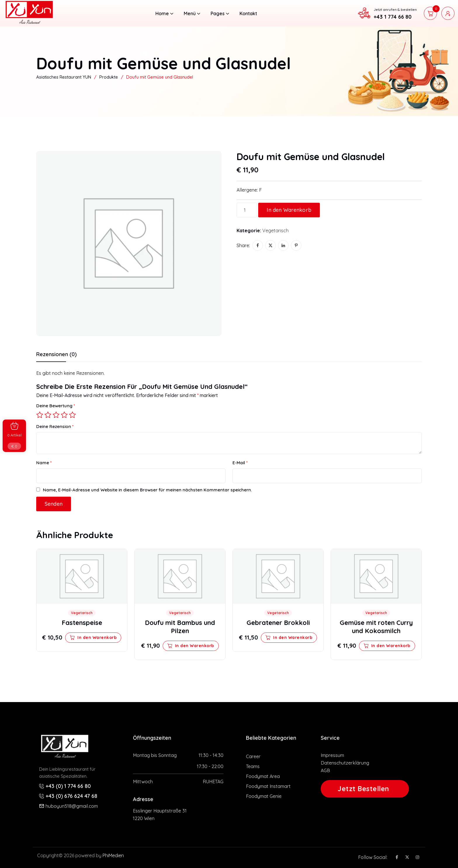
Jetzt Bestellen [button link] (363, 789)
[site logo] (29, 23)
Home (164, 13)
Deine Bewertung (56, 406)
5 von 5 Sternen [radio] (72, 415)
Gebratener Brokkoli (278, 623)
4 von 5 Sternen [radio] (64, 415)
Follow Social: (373, 857)
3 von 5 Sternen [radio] (56, 415)
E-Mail (240, 463)
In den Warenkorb (289, 210)
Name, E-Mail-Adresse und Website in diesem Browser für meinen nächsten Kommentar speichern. (147, 490)
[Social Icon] (397, 857)
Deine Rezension (55, 426)
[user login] (448, 13)
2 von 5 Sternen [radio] (48, 415)
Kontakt (248, 13)
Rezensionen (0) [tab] (56, 354)
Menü (192, 13)
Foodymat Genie (264, 796)
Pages (220, 13)
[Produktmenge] (247, 210)
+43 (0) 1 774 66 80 (68, 786)
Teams (253, 766)
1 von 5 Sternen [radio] (40, 415)
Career (253, 756)
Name (44, 463)
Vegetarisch (275, 231)
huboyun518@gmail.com (72, 806)
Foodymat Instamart (268, 786)
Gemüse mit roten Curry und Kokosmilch (376, 627)
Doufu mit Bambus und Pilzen (180, 627)
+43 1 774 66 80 (393, 17)
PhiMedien (113, 855)
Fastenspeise (82, 623)
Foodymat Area (263, 776)
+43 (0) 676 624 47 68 (71, 796)
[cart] (430, 13)
